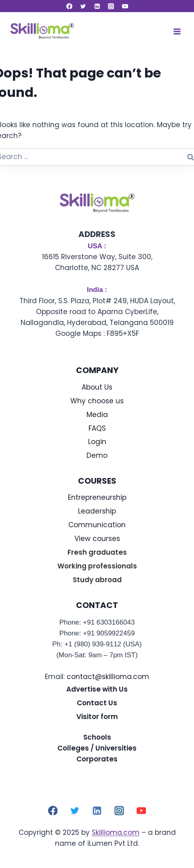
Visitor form (97, 717)
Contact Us (97, 703)
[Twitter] (83, 6)
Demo (97, 455)
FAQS (97, 428)
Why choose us (97, 401)
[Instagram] (111, 6)
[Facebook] (69, 6)
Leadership (97, 511)
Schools (97, 737)
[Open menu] (177, 31)
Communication (97, 525)
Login (97, 442)
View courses (97, 539)
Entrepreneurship (97, 497)
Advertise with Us (97, 689)
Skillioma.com (116, 832)
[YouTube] (125, 6)
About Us (97, 387)
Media (97, 415)
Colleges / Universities (97, 748)
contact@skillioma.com (108, 677)
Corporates (97, 759)
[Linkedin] (97, 6)
